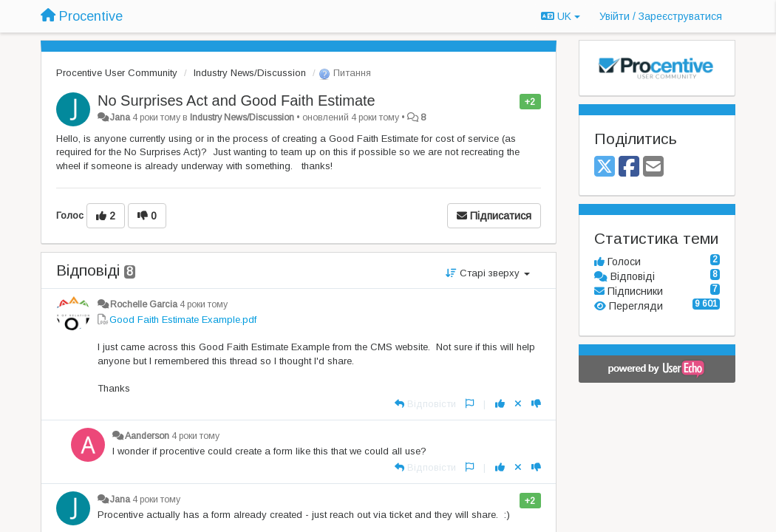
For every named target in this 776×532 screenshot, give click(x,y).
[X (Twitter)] (605, 167)
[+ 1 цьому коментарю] (500, 404)
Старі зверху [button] (488, 273)
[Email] (653, 167)
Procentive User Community (117, 73)
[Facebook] (629, 167)
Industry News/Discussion (250, 73)
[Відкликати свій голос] (518, 404)
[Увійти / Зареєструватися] (661, 16)
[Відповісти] (425, 404)
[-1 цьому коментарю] (536, 404)
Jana (120, 117)
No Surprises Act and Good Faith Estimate (236, 100)
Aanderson (147, 436)
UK (561, 16)
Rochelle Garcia (144, 304)
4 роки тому (204, 304)
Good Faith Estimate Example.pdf (183, 320)
